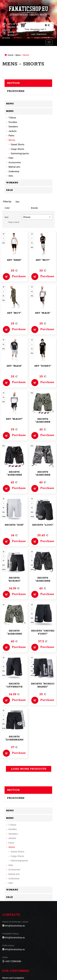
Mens (18, 55)
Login (33, 34)
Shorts (26, 55)
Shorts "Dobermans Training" (14, 740)
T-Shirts (12, 118)
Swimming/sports (20, 153)
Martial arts (14, 167)
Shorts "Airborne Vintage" (43, 422)
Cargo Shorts (17, 149)
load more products (29, 769)
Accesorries (15, 162)
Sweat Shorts (18, 145)
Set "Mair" (43, 313)
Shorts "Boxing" (14, 579)
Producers (16, 91)
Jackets (13, 131)
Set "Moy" (43, 260)
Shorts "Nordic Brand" (43, 685)
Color (7, 208)
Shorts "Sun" (14, 525)
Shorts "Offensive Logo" (14, 687)
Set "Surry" (43, 366)
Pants (11, 136)
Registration (42, 34)
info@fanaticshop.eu (15, 926)
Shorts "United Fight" (43, 632)
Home (10, 55)
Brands (34, 208)
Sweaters (13, 127)
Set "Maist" (14, 419)
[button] (37, 217)
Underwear (14, 171)
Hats (11, 158)
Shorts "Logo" (43, 525)
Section (13, 83)
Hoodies (13, 122)
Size (17, 202)
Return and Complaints (13, 978)
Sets (11, 176)
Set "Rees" (14, 260)
